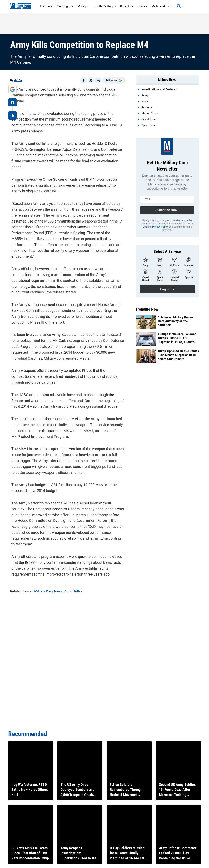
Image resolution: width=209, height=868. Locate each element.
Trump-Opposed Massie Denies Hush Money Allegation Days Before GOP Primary (178, 355)
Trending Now (147, 309)
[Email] (98, 80)
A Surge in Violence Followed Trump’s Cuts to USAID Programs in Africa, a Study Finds (177, 338)
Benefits (127, 6)
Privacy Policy (160, 227)
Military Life (160, 6)
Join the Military (105, 6)
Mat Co (18, 80)
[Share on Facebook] (83, 80)
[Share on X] (91, 80)
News (143, 6)
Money (83, 6)
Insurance (46, 6)
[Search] (176, 6)
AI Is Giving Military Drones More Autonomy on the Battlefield (175, 321)
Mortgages (65, 6)
